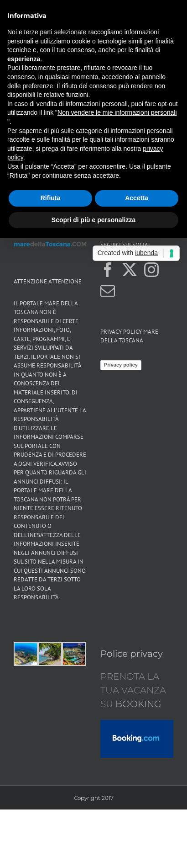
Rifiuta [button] (51, 198)
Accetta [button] (137, 198)
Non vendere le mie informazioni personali (117, 112)
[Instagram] (151, 270)
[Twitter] (130, 270)
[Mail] (108, 291)
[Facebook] (108, 270)
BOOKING (137, 704)
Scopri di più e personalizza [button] (93, 220)
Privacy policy (121, 365)
